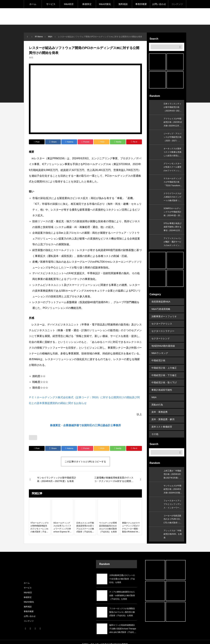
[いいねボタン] (33, 438)
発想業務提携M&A (161, 302)
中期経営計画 (158, 358)
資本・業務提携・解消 (163, 415)
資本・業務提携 (159, 408)
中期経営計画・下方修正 (164, 372)
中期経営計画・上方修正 (164, 365)
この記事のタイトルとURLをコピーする (85, 462)
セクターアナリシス (162, 323)
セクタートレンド (161, 337)
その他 (155, 429)
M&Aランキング (160, 351)
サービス (51, 4)
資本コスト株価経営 (162, 422)
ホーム (33, 4)
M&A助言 (69, 4)
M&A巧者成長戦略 (161, 309)
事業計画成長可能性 (162, 386)
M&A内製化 (105, 4)
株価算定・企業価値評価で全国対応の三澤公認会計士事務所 (85, 425)
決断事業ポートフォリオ (164, 316)
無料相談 (123, 4)
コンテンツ (177, 4)
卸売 (31, 58)
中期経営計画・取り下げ (164, 379)
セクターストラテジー (163, 330)
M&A (154, 394)
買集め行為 (157, 401)
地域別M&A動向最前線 (163, 344)
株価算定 (87, 4)
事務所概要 (141, 4)
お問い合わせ (159, 4)
